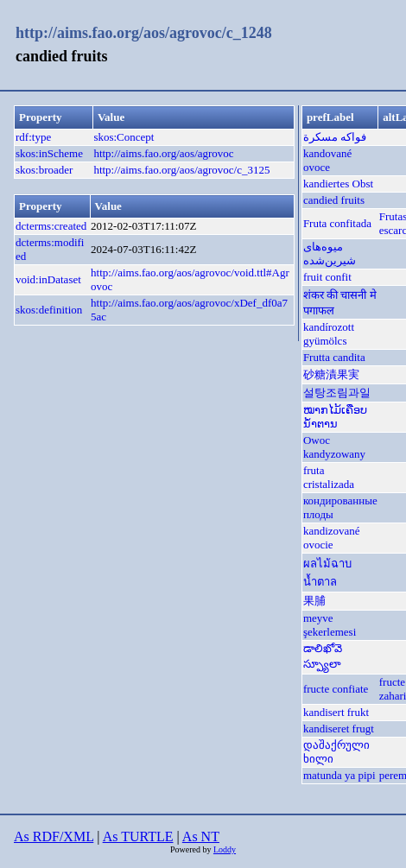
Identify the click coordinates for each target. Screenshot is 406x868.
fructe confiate (336, 689)
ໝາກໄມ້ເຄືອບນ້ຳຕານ (335, 417)
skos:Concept (124, 137)
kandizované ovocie (332, 538)
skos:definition (49, 310)
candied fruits (334, 200)
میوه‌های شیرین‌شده (330, 253)
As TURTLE (138, 836)
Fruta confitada (337, 223)
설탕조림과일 (337, 393)
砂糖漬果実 (331, 374)
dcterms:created (51, 226)
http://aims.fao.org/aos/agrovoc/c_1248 (144, 33)
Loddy (225, 849)
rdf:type (33, 137)
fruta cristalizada (329, 477)
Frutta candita (334, 357)
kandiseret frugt (339, 729)
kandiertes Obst (338, 184)
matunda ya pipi (339, 775)
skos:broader (44, 170)
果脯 (314, 601)
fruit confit (327, 277)
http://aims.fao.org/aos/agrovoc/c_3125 (181, 170)
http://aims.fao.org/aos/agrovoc (163, 153)
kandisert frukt (336, 712)
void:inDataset (48, 279)
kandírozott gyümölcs (329, 334)
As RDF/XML (54, 836)
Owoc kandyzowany (334, 447)
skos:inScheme (49, 153)
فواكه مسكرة (335, 137)
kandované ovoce (327, 160)
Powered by (192, 849)
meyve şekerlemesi (330, 625)
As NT (201, 836)
